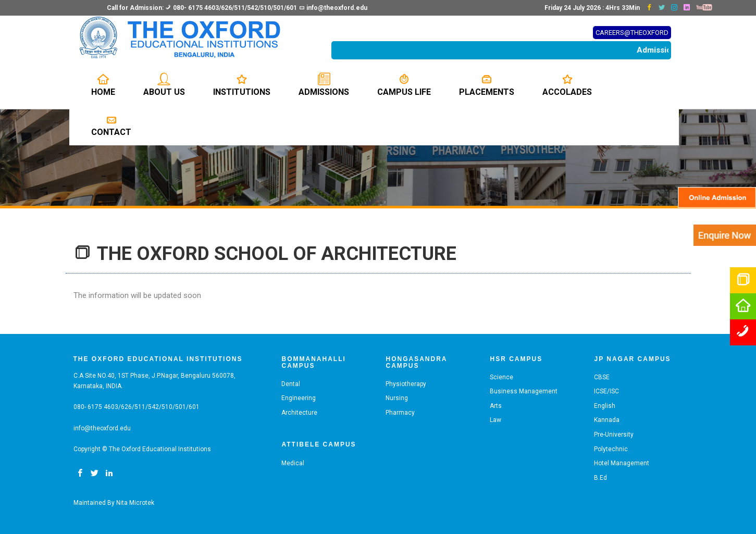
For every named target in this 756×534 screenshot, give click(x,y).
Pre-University (614, 434)
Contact (111, 125)
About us (164, 85)
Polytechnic (611, 449)
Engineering (299, 398)
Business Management (524, 391)
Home (103, 85)
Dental (291, 384)
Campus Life (404, 85)
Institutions (242, 85)
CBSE (602, 377)
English (605, 406)
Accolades (567, 85)
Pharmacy (400, 413)
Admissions (324, 85)
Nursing (397, 398)
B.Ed (600, 478)
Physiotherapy (406, 384)
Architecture (299, 413)
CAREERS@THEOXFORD (632, 33)
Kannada (607, 420)
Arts (496, 406)
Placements (487, 85)
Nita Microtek (135, 503)
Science (501, 377)
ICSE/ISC (606, 391)
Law (495, 420)
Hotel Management (622, 463)
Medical (293, 463)
